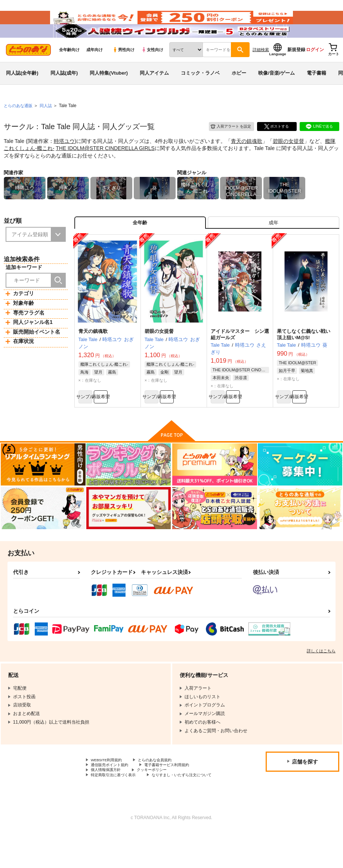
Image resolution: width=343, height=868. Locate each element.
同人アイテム (154, 91)
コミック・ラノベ (200, 91)
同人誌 (49, 124)
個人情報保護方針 (109, 799)
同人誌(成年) (64, 91)
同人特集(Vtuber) (109, 91)
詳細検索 (261, 68)
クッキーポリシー (161, 799)
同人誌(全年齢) (22, 91)
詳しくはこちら (321, 676)
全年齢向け (69, 68)
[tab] (274, 243)
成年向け (95, 68)
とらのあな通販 (19, 124)
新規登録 (296, 68)
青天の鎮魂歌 (247, 159)
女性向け (152, 68)
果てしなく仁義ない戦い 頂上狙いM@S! (306, 357)
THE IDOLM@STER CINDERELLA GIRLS (105, 166)
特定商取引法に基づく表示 (118, 805)
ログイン (315, 68)
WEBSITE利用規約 (110, 786)
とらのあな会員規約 (165, 786)
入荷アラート (226, 143)
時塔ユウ (64, 159)
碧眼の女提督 (288, 159)
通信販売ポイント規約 (113, 792)
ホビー (239, 91)
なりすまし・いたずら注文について (127, 811)
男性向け (123, 68)
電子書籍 (316, 91)
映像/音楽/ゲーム (276, 91)
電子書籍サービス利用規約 (179, 792)
